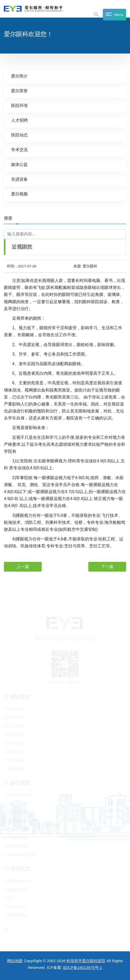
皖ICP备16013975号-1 (83, 967)
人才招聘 (19, 120)
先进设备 (19, 179)
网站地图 (15, 961)
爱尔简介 (19, 76)
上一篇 (23, 567)
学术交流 (19, 150)
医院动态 (19, 135)
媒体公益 (19, 164)
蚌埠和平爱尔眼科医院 (86, 961)
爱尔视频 (19, 194)
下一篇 (107, 567)
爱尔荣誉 (19, 91)
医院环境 (19, 105)
